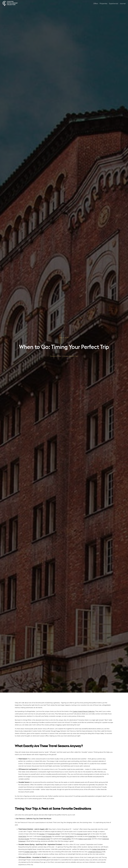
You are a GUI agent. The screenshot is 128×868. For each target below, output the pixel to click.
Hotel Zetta (22, 836)
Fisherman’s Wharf (54, 834)
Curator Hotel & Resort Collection (84, 711)
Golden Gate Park (31, 852)
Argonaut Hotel (82, 834)
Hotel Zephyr (70, 836)
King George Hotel (44, 839)
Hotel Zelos (92, 836)
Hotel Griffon (67, 839)
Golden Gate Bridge (99, 849)
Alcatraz (42, 834)
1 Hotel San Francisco (95, 852)
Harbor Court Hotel (85, 839)
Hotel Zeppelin (47, 836)
